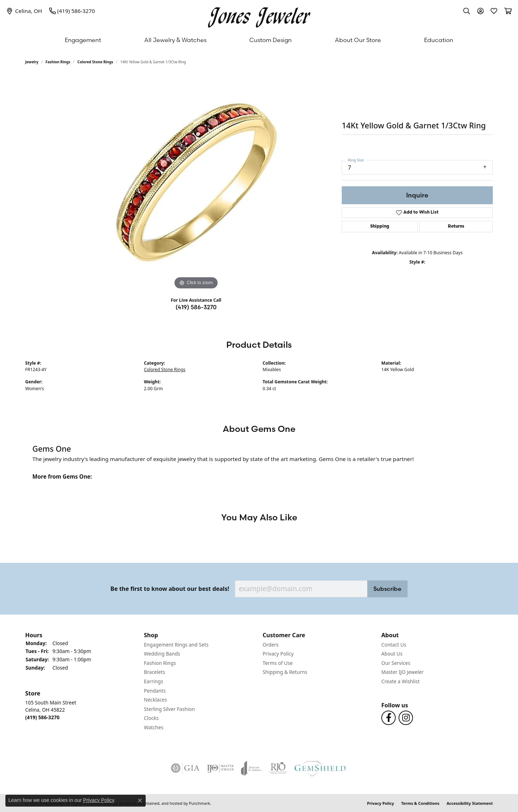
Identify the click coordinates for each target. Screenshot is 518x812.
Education (439, 40)
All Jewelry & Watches (175, 40)
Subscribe (387, 589)
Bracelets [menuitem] (155, 672)
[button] (81, 635)
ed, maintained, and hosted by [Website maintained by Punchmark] (160, 803)
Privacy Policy (380, 803)
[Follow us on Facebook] (388, 718)
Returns (456, 227)
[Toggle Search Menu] (467, 11)
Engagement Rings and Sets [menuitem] (176, 645)
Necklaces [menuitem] (155, 700)
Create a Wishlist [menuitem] (401, 681)
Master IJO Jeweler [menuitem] (403, 672)
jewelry (32, 62)
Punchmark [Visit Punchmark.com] (199, 803)
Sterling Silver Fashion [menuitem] (169, 709)
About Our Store (358, 40)
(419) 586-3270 (196, 307)
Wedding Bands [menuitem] (162, 654)
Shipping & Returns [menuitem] (285, 672)
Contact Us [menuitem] (394, 645)
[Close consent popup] (140, 800)
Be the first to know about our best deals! (170, 589)
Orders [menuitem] (271, 645)
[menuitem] (185, 768)
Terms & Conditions (420, 803)
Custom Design (271, 40)
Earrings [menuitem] (154, 681)
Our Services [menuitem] (396, 663)
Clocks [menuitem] (151, 718)
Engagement (83, 40)
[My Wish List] (494, 11)
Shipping (380, 227)
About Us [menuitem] (392, 654)
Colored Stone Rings (95, 62)
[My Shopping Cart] (508, 11)
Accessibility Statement (470, 803)
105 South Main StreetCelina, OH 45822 (51, 710)
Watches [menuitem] (154, 727)
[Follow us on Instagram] (406, 718)
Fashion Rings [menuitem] (160, 663)
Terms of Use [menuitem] (278, 663)
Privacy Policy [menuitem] (278, 654)
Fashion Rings (58, 62)
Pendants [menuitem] (155, 691)
